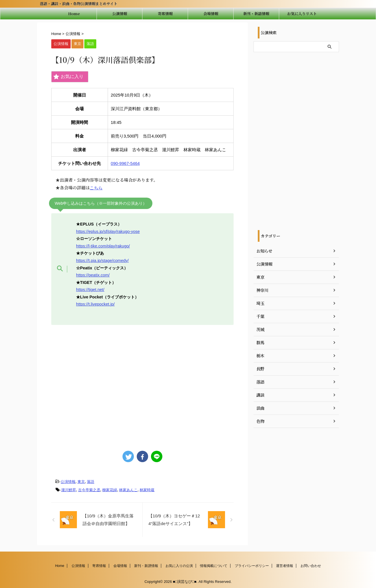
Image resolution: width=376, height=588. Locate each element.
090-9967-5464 (125, 163)
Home (74, 14)
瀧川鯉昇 (69, 489)
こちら (96, 188)
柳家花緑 (110, 489)
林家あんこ (128, 489)
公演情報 (120, 14)
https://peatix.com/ (93, 274)
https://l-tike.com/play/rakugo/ (103, 246)
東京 (81, 481)
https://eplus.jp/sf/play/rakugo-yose (108, 231)
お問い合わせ (311, 564)
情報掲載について (214, 564)
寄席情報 (165, 14)
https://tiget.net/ (90, 289)
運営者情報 (285, 564)
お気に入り (68, 77)
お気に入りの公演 (179, 564)
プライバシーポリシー (252, 564)
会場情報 (211, 14)
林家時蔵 (147, 489)
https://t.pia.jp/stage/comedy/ (102, 260)
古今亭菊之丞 (89, 489)
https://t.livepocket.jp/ (95, 304)
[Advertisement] (142, 384)
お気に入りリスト (302, 14)
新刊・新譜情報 (256, 14)
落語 (91, 481)
